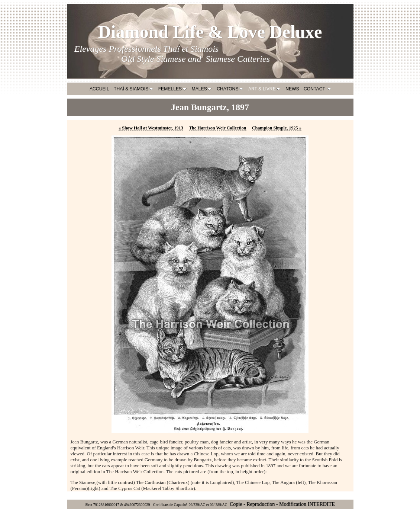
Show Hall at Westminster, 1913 (151, 128)
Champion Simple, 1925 (277, 128)
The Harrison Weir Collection (218, 128)
